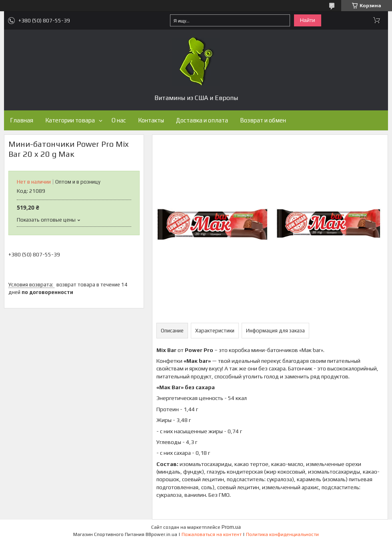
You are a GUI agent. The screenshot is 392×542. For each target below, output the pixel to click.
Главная (22, 120)
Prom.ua (231, 527)
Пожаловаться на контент (212, 534)
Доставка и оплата (202, 120)
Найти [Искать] (308, 20)
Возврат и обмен (263, 120)
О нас (119, 120)
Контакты (151, 120)
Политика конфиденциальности (282, 534)
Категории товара (70, 120)
